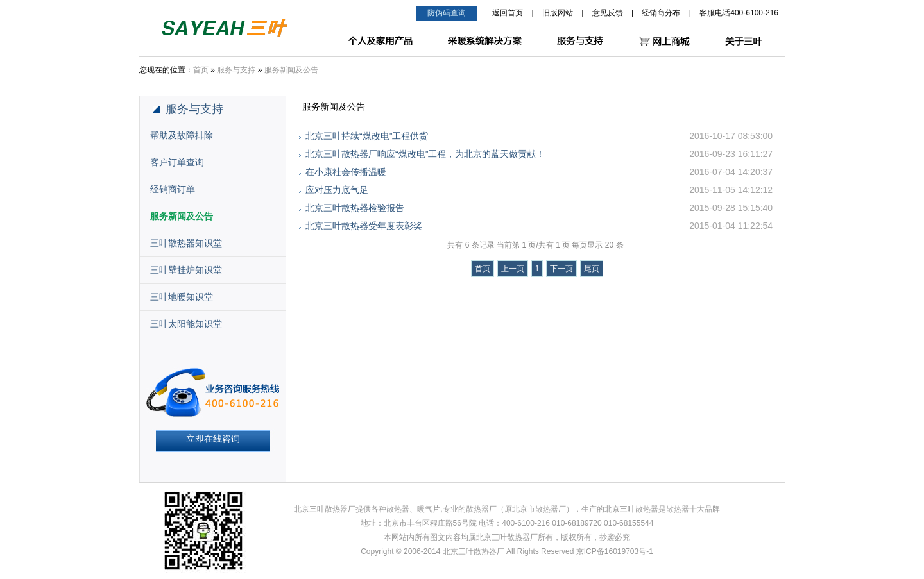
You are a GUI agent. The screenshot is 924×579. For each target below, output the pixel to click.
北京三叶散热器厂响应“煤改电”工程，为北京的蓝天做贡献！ (425, 154)
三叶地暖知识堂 (182, 297)
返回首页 (508, 13)
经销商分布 (661, 13)
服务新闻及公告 (291, 70)
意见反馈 (608, 13)
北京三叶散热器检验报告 (355, 208)
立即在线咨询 (213, 439)
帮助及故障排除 (182, 135)
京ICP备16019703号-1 (615, 551)
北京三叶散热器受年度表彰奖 (364, 226)
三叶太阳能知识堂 (186, 324)
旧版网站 (558, 13)
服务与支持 (236, 70)
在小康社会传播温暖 (346, 172)
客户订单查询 (177, 162)
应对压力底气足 (337, 190)
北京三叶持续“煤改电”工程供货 (367, 136)
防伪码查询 (447, 13)
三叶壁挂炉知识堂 (186, 270)
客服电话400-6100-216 (739, 13)
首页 (201, 70)
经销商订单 (173, 189)
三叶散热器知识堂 (186, 243)
